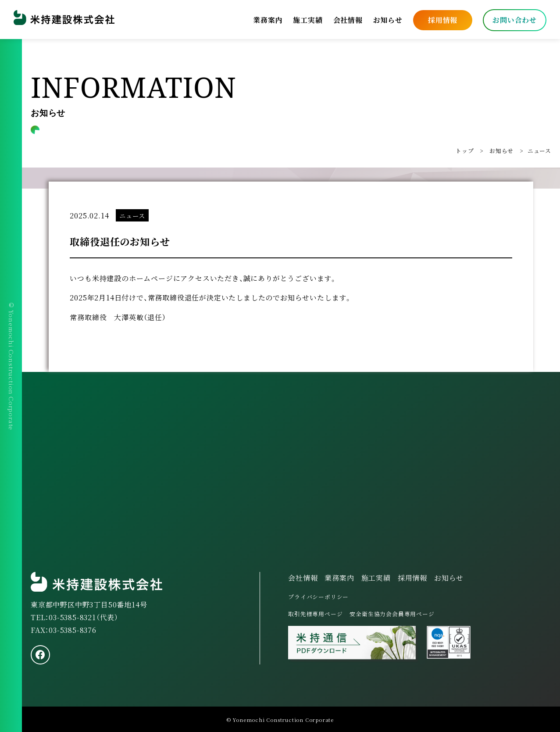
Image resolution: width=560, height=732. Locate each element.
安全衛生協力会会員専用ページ (392, 614)
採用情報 (442, 20)
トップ (465, 151)
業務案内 (267, 20)
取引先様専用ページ (315, 614)
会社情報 (348, 20)
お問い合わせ (514, 20)
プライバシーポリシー (318, 597)
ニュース (539, 151)
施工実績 (307, 20)
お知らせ (387, 20)
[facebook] (40, 655)
